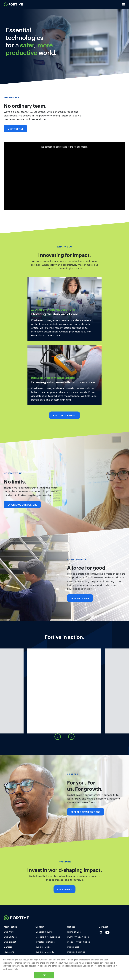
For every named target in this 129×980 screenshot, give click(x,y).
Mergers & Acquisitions (48, 947)
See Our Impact (80, 598)
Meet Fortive (15, 129)
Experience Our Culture (22, 505)
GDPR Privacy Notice (78, 947)
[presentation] (58, 747)
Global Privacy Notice (78, 952)
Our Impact (10, 952)
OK (44, 975)
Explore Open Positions (86, 822)
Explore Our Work (64, 415)
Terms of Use (74, 942)
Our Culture (10, 947)
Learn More (64, 309)
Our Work (9, 942)
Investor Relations (45, 952)
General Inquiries (44, 942)
